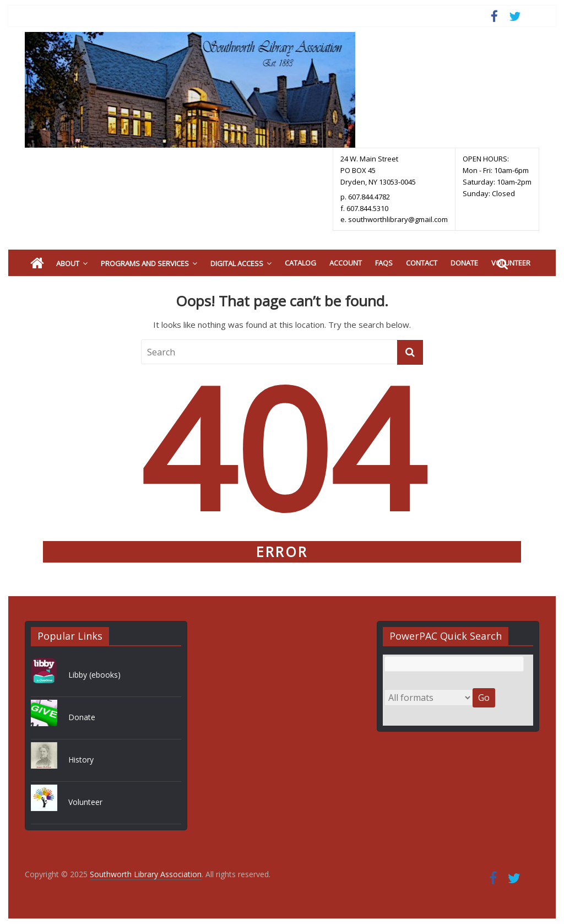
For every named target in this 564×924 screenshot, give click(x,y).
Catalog (300, 263)
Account (346, 263)
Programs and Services (145, 263)
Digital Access (237, 263)
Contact (422, 263)
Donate (464, 263)
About (68, 263)
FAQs (384, 263)
